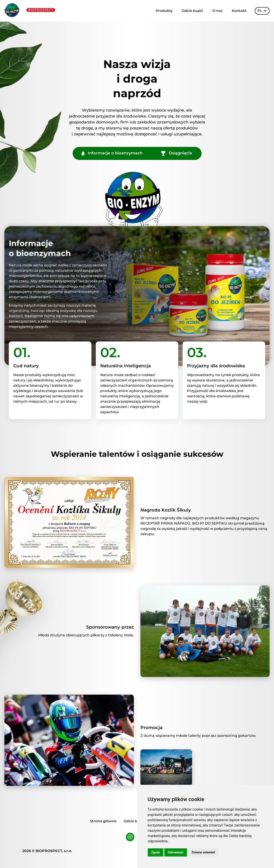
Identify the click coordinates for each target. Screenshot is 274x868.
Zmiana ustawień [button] (203, 852)
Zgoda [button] (156, 852)
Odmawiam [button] (176, 852)
